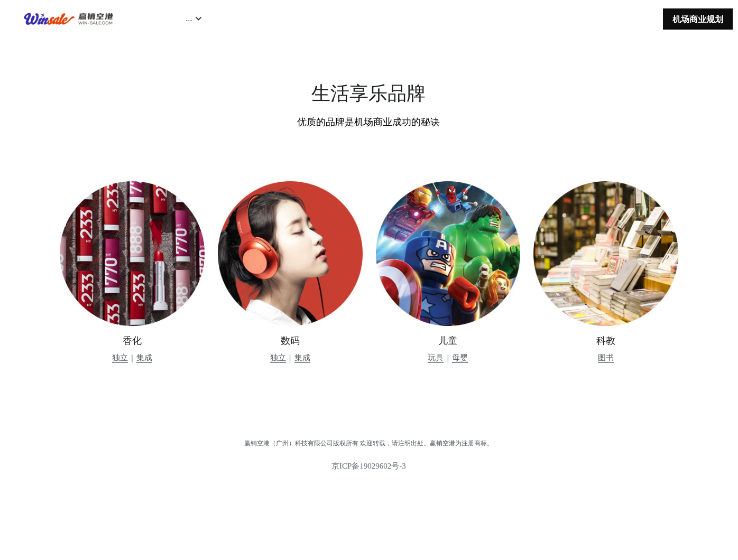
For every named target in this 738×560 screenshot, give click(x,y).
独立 (120, 357)
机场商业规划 (698, 19)
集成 (144, 357)
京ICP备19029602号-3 (369, 470)
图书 (606, 357)
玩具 (436, 357)
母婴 (460, 357)
